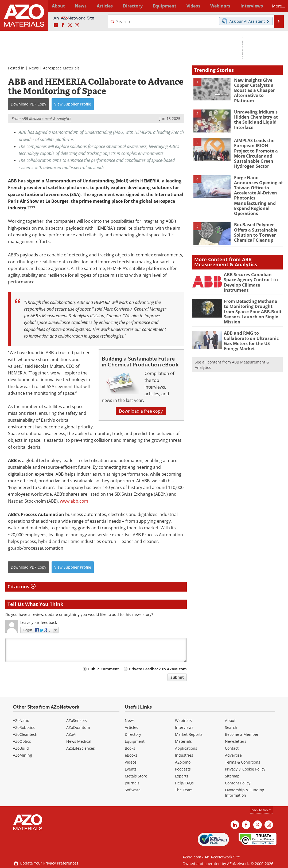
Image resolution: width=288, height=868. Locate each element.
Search (231, 727)
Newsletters (236, 741)
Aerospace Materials (61, 68)
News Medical (79, 741)
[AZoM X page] (70, 25)
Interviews (184, 727)
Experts (182, 776)
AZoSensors (77, 720)
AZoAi (71, 734)
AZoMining (22, 755)
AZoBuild (21, 748)
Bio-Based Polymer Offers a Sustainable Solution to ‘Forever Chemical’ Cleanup (254, 219)
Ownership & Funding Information (245, 793)
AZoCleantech (25, 734)
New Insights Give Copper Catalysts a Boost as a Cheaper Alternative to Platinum (258, 87)
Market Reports (189, 734)
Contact (232, 748)
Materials (183, 741)
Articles (131, 727)
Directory (130, 6)
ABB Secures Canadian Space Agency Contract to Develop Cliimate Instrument (253, 267)
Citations (22, 587)
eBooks (131, 755)
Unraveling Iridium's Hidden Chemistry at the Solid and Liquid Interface (255, 116)
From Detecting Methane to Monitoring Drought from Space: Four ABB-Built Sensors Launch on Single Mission (252, 296)
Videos (131, 762)
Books (130, 748)
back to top (262, 810)
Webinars (184, 720)
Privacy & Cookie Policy (245, 769)
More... (276, 6)
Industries (184, 755)
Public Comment (104, 669)
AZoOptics (22, 741)
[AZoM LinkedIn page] (56, 25)
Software (133, 790)
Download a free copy (141, 411)
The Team (184, 790)
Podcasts (183, 769)
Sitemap (232, 776)
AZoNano (21, 720)
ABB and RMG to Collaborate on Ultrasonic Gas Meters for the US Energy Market (253, 321)
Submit (177, 677)
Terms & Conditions (243, 762)
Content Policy (238, 783)
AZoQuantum (78, 727)
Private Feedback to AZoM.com (158, 669)
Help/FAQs (184, 783)
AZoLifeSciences (81, 748)
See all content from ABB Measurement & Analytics (232, 346)
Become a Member (242, 734)
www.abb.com (74, 501)
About (230, 720)
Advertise (233, 755)
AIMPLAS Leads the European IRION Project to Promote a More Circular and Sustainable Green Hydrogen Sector (258, 149)
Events (131, 769)
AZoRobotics (24, 727)
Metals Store (136, 776)
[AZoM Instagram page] (77, 25)
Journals (132, 783)
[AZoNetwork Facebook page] (63, 25)
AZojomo (183, 762)
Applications (186, 748)
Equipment (135, 741)
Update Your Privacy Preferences (46, 861)
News (34, 68)
